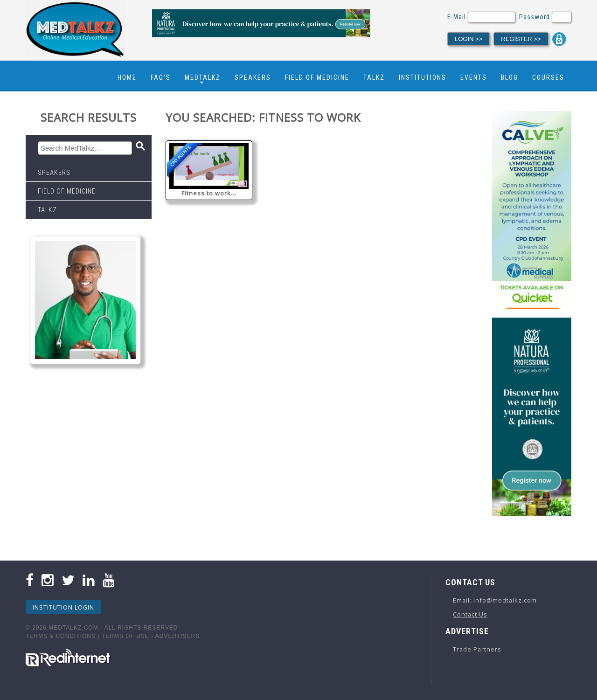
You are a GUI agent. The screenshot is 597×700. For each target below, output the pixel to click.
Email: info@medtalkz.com (495, 600)
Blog (510, 77)
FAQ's (161, 77)
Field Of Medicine (317, 77)
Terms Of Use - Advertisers (151, 636)
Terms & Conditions (61, 636)
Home (127, 77)
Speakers (253, 77)
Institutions (423, 77)
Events (474, 77)
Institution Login (63, 607)
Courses (548, 77)
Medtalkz (203, 77)
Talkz (374, 77)
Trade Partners (477, 649)
